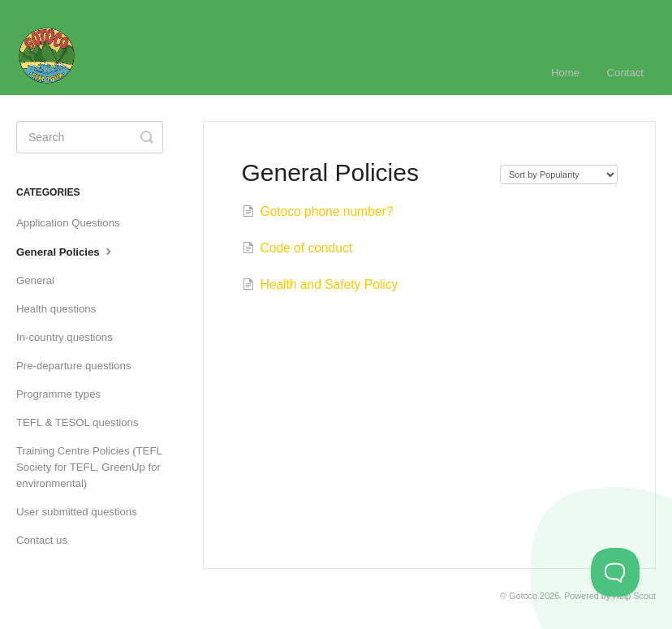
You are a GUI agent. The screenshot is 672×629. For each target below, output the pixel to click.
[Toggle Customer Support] (615, 572)
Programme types (58, 394)
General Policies (66, 251)
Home (565, 73)
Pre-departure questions (73, 366)
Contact (625, 73)
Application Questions (68, 223)
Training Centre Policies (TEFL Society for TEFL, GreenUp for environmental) (89, 467)
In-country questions (65, 337)
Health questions (56, 309)
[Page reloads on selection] (559, 174)
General (35, 280)
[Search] (90, 137)
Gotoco (523, 596)
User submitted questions (77, 512)
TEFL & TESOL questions (78, 422)
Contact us (42, 540)
